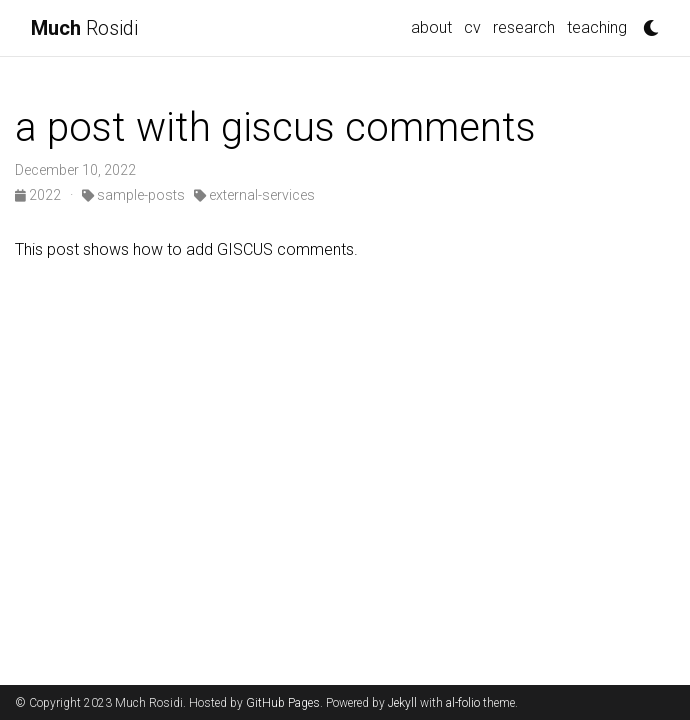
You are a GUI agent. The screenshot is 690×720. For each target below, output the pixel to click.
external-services (254, 195)
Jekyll (402, 703)
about (431, 27)
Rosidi (84, 28)
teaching (597, 27)
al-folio (463, 703)
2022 (39, 195)
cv (472, 27)
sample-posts (133, 195)
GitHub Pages (283, 703)
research (524, 27)
